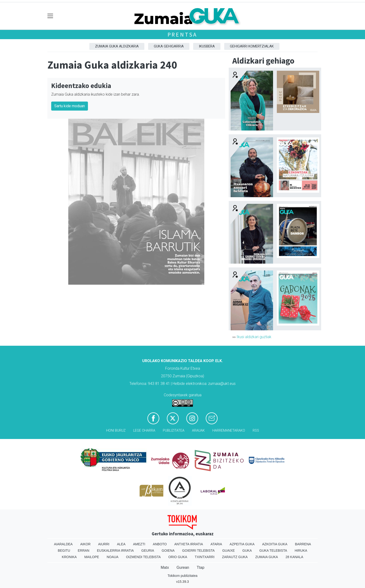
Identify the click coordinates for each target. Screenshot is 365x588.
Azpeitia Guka (242, 544)
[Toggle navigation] (50, 16)
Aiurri (104, 544)
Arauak (198, 431)
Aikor (85, 544)
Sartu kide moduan (70, 106)
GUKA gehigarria (169, 46)
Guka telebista (273, 551)
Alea (121, 544)
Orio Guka (178, 557)
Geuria (148, 551)
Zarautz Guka (235, 557)
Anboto (160, 544)
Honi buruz (116, 431)
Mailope (92, 557)
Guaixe (229, 551)
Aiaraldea (63, 544)
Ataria (216, 544)
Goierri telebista (198, 551)
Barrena (303, 544)
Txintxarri (205, 557)
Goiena (168, 551)
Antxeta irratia (189, 544)
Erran (84, 551)
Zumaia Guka (267, 557)
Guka (247, 551)
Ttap (201, 567)
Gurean (183, 567)
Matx (165, 567)
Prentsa (183, 35)
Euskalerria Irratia (115, 551)
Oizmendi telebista (144, 557)
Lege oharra (144, 431)
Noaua (113, 557)
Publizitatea (174, 431)
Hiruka (301, 551)
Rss (256, 431)
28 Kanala (294, 557)
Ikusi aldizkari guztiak (254, 337)
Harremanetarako (229, 431)
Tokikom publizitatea (182, 576)
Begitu (64, 551)
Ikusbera (207, 46)
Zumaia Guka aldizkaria (117, 46)
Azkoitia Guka (275, 544)
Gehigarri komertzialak (252, 46)
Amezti (139, 544)
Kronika (69, 557)
